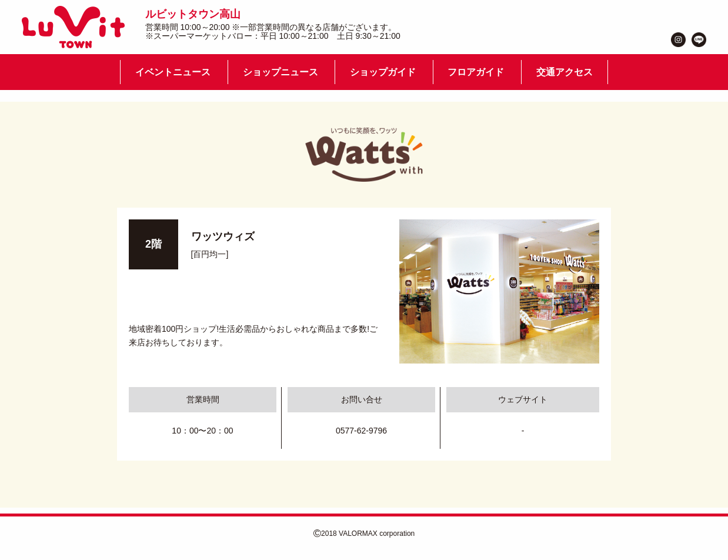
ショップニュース (280, 72)
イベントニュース (173, 72)
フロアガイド (476, 72)
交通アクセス (565, 72)
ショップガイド (383, 72)
